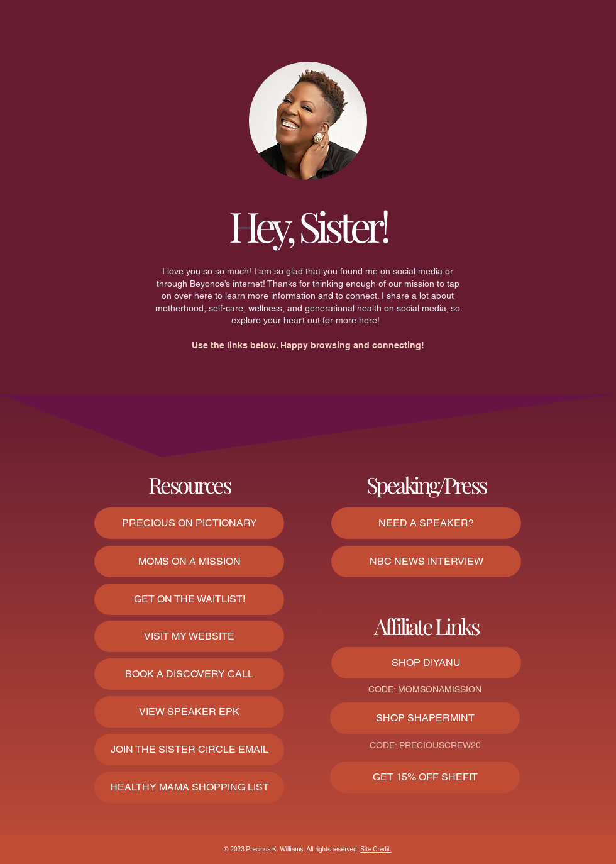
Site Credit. (376, 849)
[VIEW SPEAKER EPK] (189, 712)
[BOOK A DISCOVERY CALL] (189, 674)
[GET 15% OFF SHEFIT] (425, 777)
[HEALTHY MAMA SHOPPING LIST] (189, 787)
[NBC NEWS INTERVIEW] (426, 562)
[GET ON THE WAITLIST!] (189, 599)
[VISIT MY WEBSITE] (189, 636)
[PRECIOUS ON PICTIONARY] (189, 523)
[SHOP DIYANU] (426, 663)
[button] (189, 750)
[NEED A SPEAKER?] (426, 523)
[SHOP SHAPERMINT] (425, 718)
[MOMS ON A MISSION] (189, 562)
